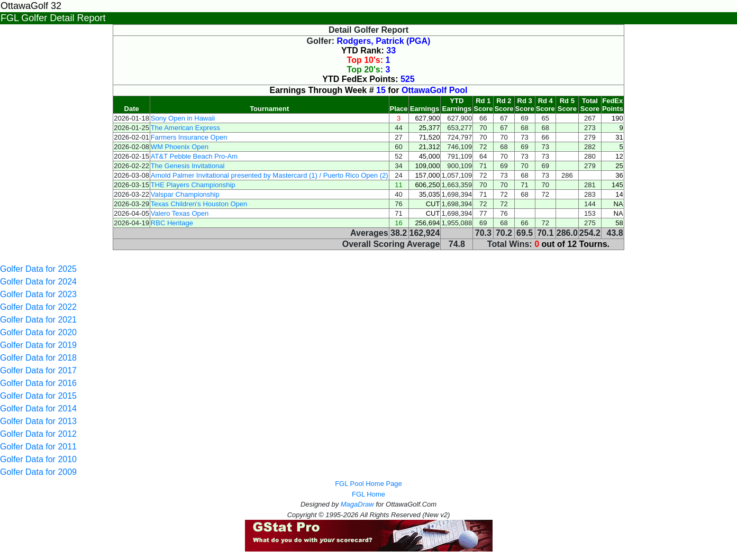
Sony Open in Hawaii (183, 118)
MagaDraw (357, 504)
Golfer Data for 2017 (38, 370)
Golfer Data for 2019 (38, 345)
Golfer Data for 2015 (38, 396)
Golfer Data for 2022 (38, 307)
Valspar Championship (185, 194)
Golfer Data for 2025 (38, 269)
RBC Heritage (172, 223)
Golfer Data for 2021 (38, 320)
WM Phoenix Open (180, 147)
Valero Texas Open (180, 213)
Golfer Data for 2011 (38, 447)
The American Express (185, 128)
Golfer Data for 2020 (38, 332)
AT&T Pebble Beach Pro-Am (194, 156)
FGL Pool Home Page (368, 484)
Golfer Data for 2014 (38, 408)
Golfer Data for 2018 (38, 358)
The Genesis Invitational (188, 166)
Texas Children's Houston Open (199, 204)
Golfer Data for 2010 (38, 459)
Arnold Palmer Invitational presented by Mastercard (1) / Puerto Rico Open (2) (270, 175)
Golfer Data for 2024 (38, 282)
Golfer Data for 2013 (38, 421)
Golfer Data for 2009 (38, 472)
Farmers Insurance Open (189, 137)
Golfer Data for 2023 (38, 294)
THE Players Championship (193, 185)
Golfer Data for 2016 (38, 383)
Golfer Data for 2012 (38, 434)
